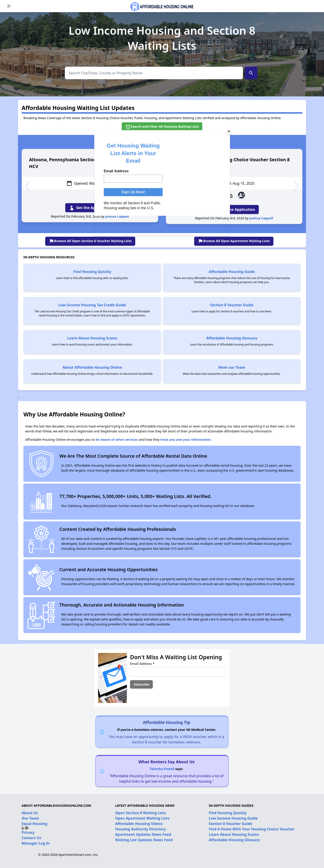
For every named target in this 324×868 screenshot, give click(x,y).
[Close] (229, 131)
